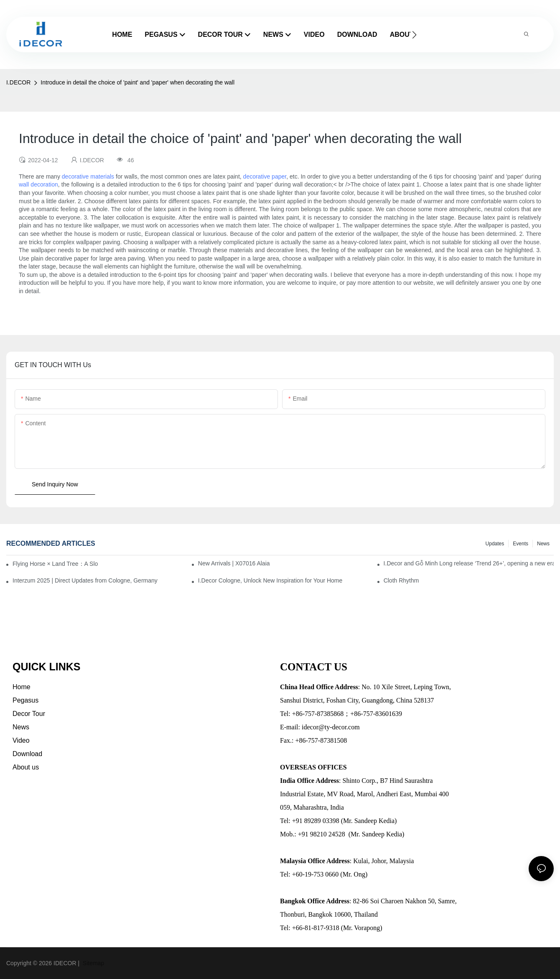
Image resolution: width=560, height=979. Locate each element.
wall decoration (38, 184)
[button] (414, 35)
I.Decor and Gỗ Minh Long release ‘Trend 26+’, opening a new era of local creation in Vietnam (469, 563)
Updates (495, 544)
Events (521, 544)
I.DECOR (18, 82)
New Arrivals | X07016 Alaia (234, 563)
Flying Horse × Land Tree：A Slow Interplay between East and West (55, 564)
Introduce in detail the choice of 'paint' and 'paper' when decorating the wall (137, 82)
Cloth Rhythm (401, 580)
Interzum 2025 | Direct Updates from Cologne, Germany (85, 580)
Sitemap (93, 963)
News (543, 544)
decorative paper (265, 176)
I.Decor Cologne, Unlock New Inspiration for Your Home (270, 580)
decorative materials (88, 176)
